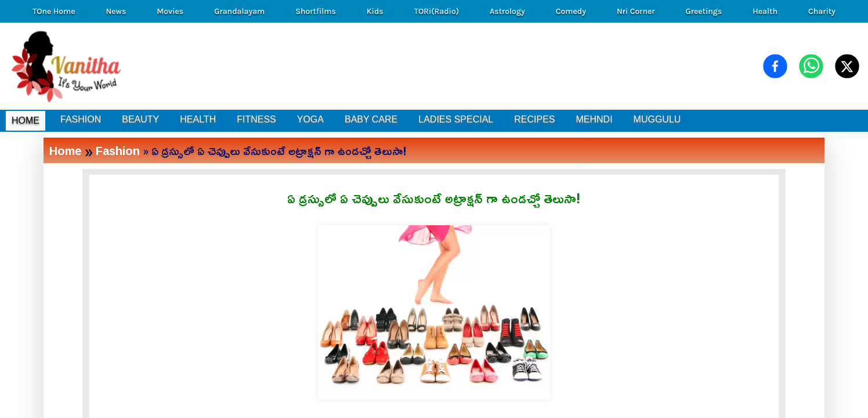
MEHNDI (594, 119)
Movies (170, 11)
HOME (26, 120)
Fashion (118, 150)
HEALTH (198, 119)
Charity (822, 11)
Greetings (704, 11)
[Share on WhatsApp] (811, 66)
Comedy (571, 11)
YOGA (310, 119)
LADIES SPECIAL (456, 119)
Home (66, 150)
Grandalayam (239, 11)
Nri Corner (636, 11)
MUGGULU (657, 119)
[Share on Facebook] (775, 66)
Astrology (507, 11)
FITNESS (256, 119)
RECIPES (534, 119)
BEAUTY (140, 119)
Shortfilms (316, 11)
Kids (375, 11)
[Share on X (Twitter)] (847, 66)
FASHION (81, 119)
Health (765, 11)
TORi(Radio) (437, 11)
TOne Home (54, 11)
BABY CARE (371, 119)
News (116, 11)
